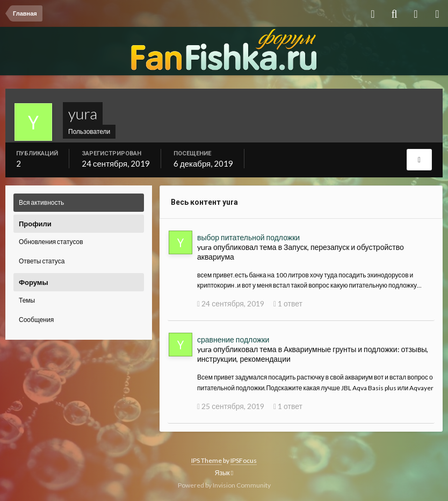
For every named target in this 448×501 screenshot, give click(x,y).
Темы (27, 300)
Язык (224, 473)
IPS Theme (207, 460)
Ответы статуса (42, 261)
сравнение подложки (233, 339)
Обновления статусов (51, 242)
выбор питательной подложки (248, 237)
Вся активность (41, 202)
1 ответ (288, 303)
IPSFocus (244, 460)
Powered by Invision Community (224, 485)
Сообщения (36, 320)
